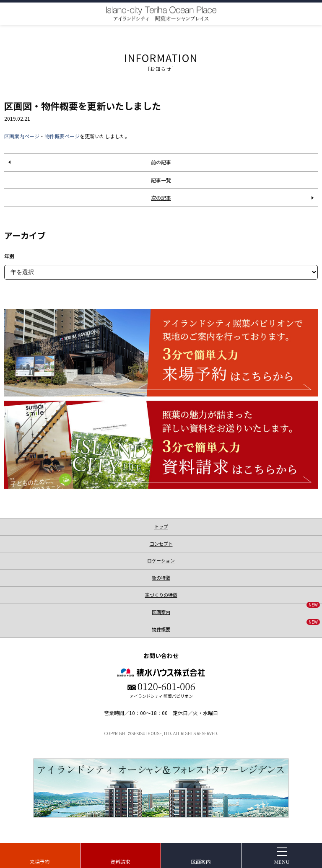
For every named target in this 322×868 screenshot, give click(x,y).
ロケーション (161, 560)
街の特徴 (161, 578)
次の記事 (161, 198)
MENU (282, 862)
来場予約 (40, 862)
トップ (161, 526)
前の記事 (161, 162)
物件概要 (236, 627)
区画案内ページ (22, 136)
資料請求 (120, 862)
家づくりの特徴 (161, 595)
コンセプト (161, 544)
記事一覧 (161, 180)
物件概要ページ (62, 136)
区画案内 (201, 862)
